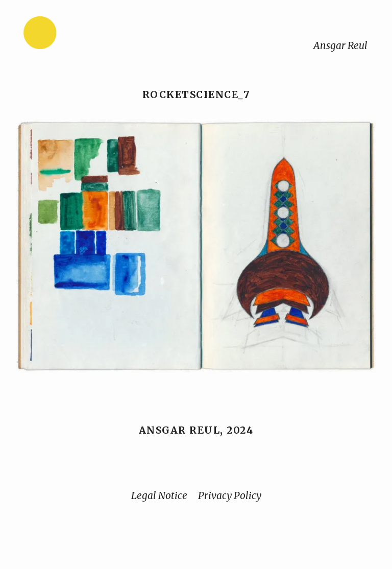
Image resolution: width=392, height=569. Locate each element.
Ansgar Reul (340, 45)
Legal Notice (159, 495)
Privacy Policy (230, 495)
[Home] (72, 35)
